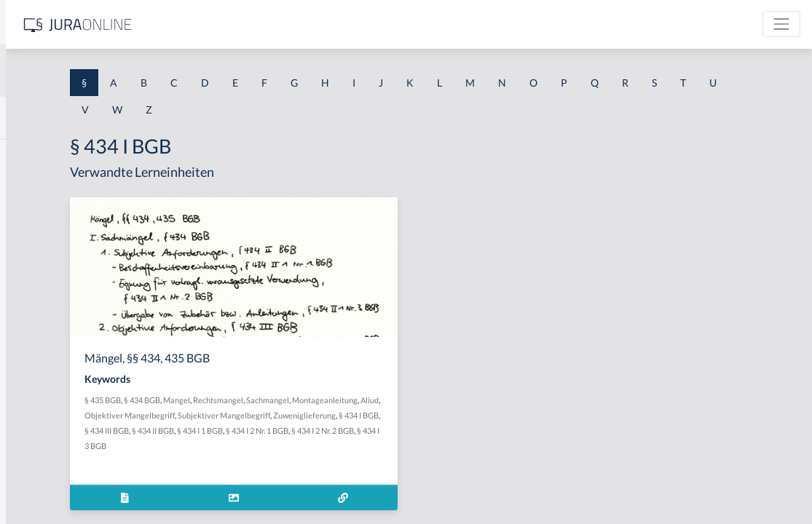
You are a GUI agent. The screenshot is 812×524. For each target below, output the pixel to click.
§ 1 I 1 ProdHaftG (51, 318)
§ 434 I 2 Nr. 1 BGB (358, 446)
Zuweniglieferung (343, 430)
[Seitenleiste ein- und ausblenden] (210, 22)
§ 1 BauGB (35, 187)
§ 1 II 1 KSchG (43, 482)
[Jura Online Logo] (305, 24)
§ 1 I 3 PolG (37, 417)
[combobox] (117, 71)
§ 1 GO (27, 220)
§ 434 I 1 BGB (300, 446)
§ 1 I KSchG (37, 449)
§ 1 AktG (31, 155)
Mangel (351, 400)
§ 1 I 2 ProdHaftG (51, 384)
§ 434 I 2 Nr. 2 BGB (423, 446)
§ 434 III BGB (442, 430)
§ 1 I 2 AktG (38, 351)
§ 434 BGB (316, 400)
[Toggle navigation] (781, 24)
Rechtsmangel (392, 400)
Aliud (336, 415)
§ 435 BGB (277, 400)
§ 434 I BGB (397, 430)
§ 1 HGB (30, 253)
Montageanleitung (291, 415)
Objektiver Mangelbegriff (393, 415)
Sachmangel (442, 400)
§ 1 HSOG (33, 286)
